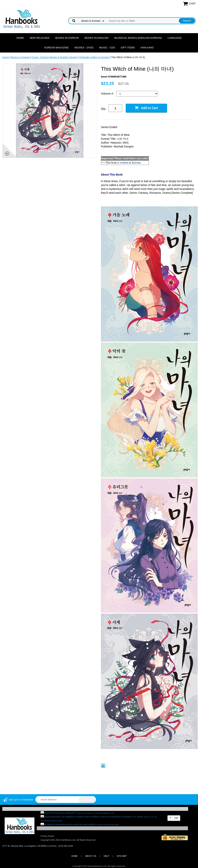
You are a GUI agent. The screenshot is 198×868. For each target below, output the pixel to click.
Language (175, 38)
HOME (75, 856)
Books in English (97, 38)
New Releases (40, 38)
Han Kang (147, 48)
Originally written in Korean (94, 57)
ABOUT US (91, 856)
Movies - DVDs (84, 48)
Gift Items (128, 48)
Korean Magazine (56, 48)
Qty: (104, 109)
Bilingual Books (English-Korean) (138, 38)
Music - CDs (107, 48)
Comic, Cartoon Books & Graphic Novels (54, 57)
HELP (106, 856)
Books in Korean (67, 38)
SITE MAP (122, 856)
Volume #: (108, 93)
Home (20, 38)
